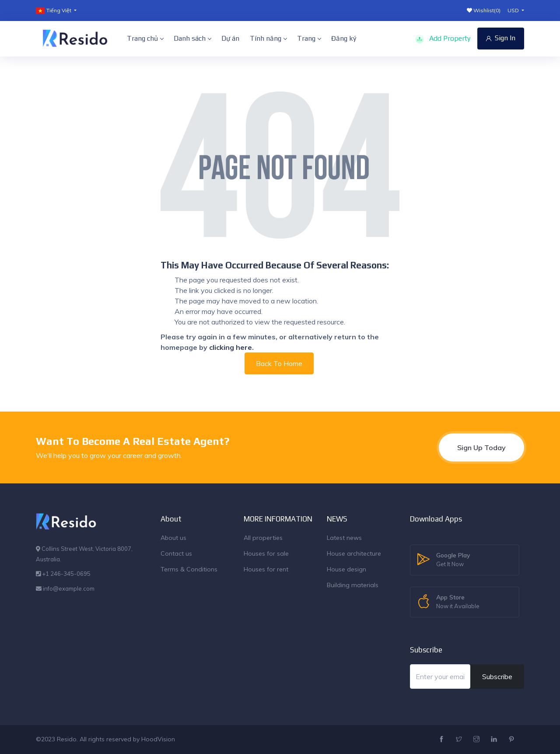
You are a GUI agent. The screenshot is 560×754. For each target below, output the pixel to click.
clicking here (231, 347)
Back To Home (279, 363)
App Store (458, 602)
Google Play (453, 560)
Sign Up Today (481, 447)
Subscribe (497, 676)
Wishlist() (484, 10)
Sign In (501, 38)
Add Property (443, 39)
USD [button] (514, 10)
